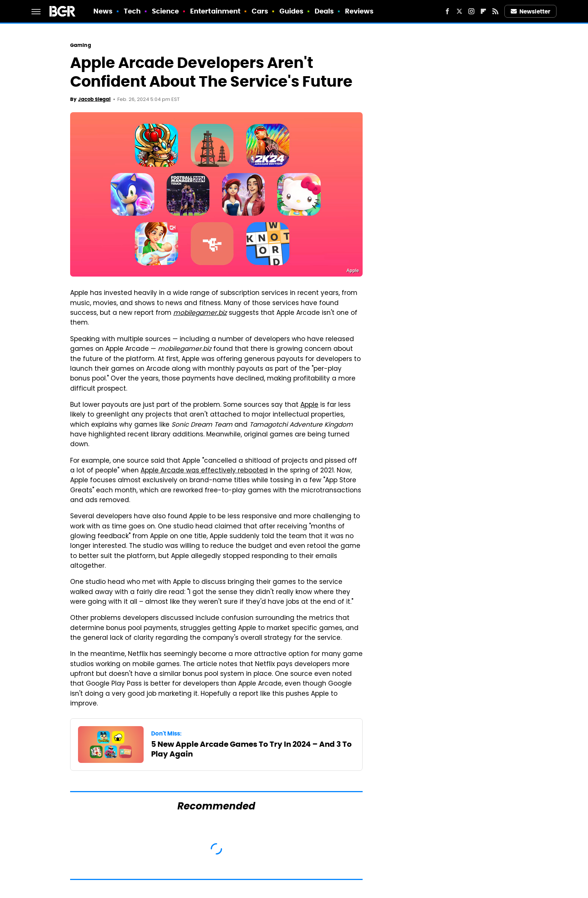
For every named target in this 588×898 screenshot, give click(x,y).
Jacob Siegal (94, 99)
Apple (309, 405)
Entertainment (215, 11)
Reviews (359, 11)
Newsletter (531, 11)
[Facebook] (447, 11)
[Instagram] (471, 11)
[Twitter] (459, 11)
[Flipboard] (483, 11)
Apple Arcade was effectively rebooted (204, 471)
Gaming (81, 45)
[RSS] (495, 11)
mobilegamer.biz (200, 313)
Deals (324, 11)
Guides (292, 11)
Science (166, 11)
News (103, 11)
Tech (132, 11)
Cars (260, 11)
